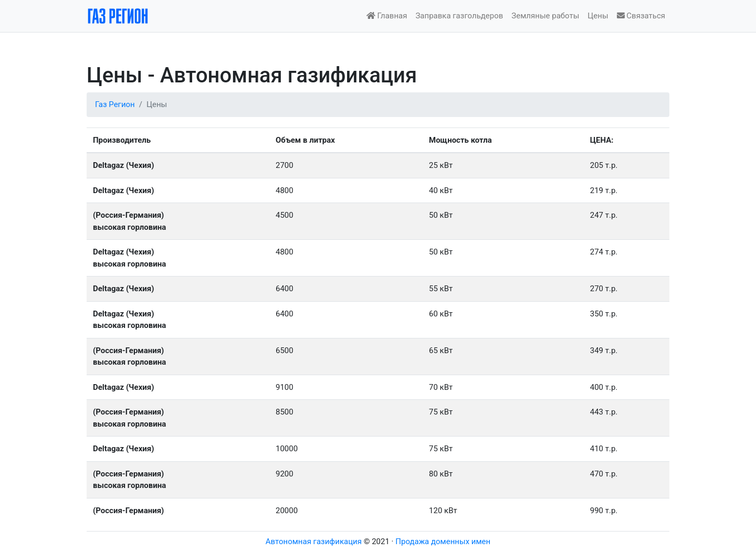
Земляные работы (545, 16)
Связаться (641, 16)
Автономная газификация (314, 542)
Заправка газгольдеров (459, 16)
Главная (387, 16)
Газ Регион (115, 104)
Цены (598, 16)
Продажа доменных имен (443, 542)
